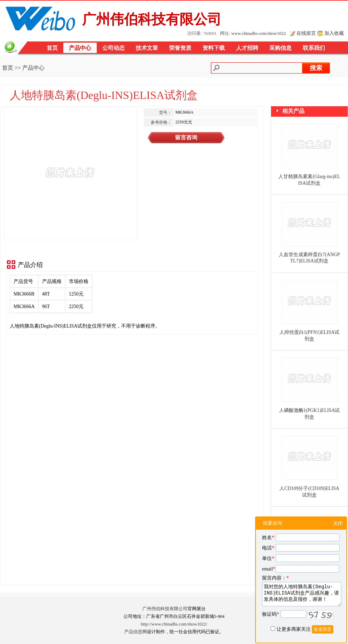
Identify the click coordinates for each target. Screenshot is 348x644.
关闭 (338, 524)
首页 (52, 48)
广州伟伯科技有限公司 (165, 609)
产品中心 (80, 48)
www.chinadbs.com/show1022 (259, 33)
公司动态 (113, 48)
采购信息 (280, 48)
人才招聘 (247, 48)
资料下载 (214, 48)
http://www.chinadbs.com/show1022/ (174, 624)
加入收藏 (334, 33)
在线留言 (306, 33)
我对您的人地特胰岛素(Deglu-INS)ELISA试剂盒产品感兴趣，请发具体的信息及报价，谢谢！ (302, 594)
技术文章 (147, 48)
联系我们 (314, 48)
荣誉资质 (180, 48)
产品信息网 (136, 632)
